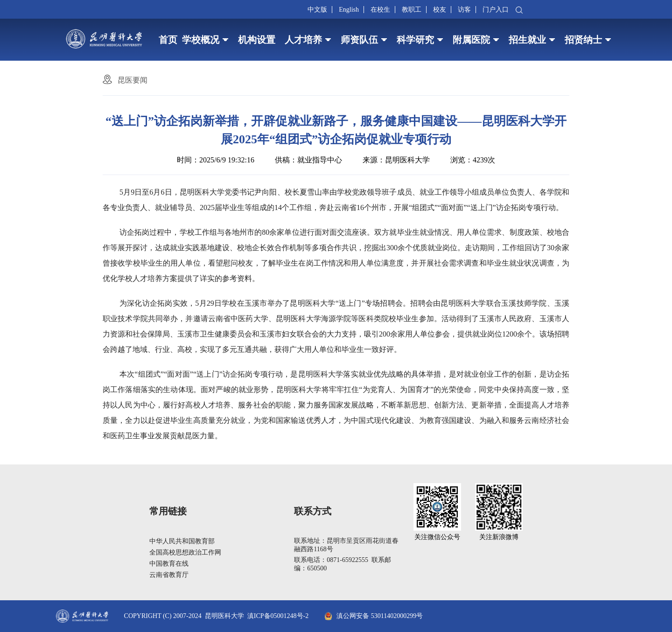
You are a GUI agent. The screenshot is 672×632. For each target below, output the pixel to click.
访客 (464, 10)
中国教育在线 (169, 564)
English (349, 10)
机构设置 (257, 40)
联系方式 (313, 511)
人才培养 (303, 40)
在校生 (380, 10)
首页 (168, 40)
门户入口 (496, 10)
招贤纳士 (583, 40)
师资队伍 (359, 40)
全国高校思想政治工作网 (185, 552)
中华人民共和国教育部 (182, 541)
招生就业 (527, 40)
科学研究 (415, 40)
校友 (440, 10)
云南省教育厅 (169, 575)
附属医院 (471, 40)
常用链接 (168, 511)
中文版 (317, 10)
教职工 (412, 10)
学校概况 (201, 40)
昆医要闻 (133, 80)
